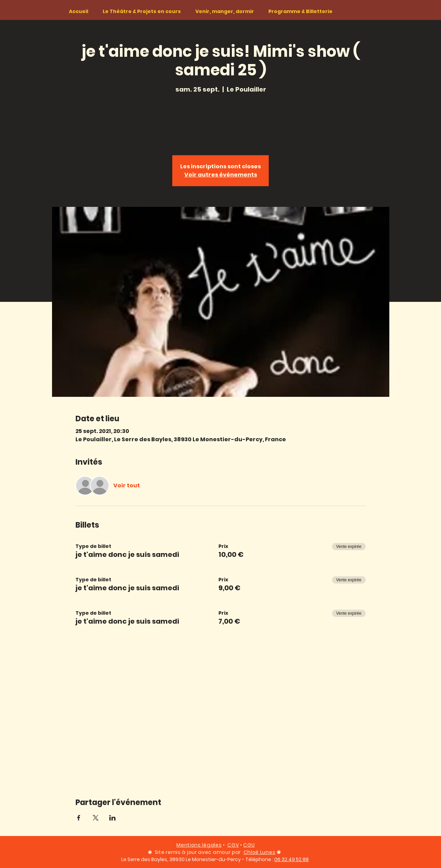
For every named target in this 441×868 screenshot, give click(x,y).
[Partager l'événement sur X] (96, 818)
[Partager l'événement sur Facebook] (79, 818)
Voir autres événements (221, 175)
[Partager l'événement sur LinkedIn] (112, 818)
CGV (233, 845)
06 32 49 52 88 (291, 859)
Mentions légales (199, 845)
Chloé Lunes (260, 852)
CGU (249, 845)
